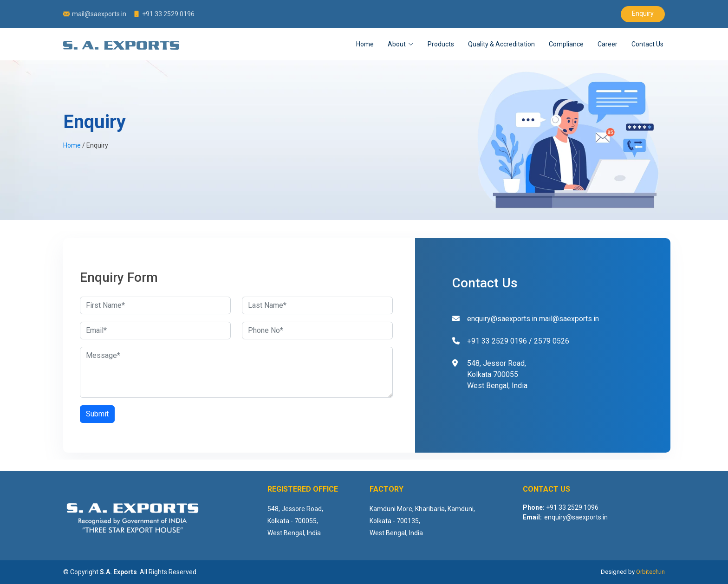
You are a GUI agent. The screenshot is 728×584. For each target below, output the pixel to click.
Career (608, 44)
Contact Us (647, 44)
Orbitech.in (650, 572)
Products (441, 44)
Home (365, 44)
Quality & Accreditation (501, 44)
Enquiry (643, 13)
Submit (97, 414)
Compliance (566, 44)
